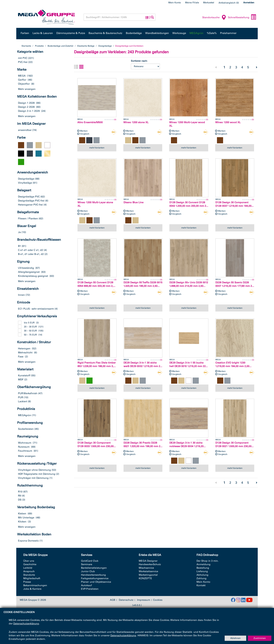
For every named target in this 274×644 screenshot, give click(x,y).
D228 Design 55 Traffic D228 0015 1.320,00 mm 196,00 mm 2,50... (143, 284)
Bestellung (203, 568)
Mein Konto (175, 3)
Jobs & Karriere (32, 589)
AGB (113, 600)
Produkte (39, 46)
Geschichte (30, 564)
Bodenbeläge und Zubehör (61, 46)
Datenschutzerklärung (26, 624)
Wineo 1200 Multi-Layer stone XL (95, 204)
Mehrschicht (25, 353)
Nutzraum (24, 447)
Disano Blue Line (134, 202)
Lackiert (23, 401)
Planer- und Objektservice (96, 582)
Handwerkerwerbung (93, 575)
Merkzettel (209, 3)
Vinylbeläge (25, 183)
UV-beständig (26, 268)
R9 (20, 496)
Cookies (158, 600)
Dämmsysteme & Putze (71, 33)
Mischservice (146, 568)
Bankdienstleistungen (94, 568)
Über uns (29, 561)
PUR (21, 397)
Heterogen (24, 349)
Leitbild (28, 568)
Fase (21, 357)
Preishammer (228, 33)
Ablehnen (235, 638)
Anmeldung (203, 564)
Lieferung (202, 571)
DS (20, 500)
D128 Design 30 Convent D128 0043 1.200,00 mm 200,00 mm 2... (189, 204)
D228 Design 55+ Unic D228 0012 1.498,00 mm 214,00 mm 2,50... (189, 284)
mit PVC (23, 58)
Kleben (22, 514)
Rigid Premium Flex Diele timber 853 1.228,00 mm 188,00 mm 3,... (97, 364)
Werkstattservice (148, 571)
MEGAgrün (196, 33)
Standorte (29, 575)
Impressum (144, 600)
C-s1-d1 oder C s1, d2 (31, 250)
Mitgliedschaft (32, 578)
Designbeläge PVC (29, 197)
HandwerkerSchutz (150, 564)
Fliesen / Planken (28, 219)
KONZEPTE (145, 578)
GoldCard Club (90, 561)
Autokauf (86, 585)
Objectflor (24, 84)
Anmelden (249, 3)
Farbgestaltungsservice (95, 578)
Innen (21, 295)
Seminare (87, 564)
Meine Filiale (192, 3)
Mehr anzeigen (27, 89)
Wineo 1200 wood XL (228, 122)
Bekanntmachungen (35, 585)
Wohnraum (25, 443)
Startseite (26, 46)
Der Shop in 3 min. (208, 561)
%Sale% (212, 33)
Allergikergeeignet (29, 272)
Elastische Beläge (86, 46)
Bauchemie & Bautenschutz (105, 33)
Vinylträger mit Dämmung (33, 478)
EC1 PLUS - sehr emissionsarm (36, 309)
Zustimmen (260, 638)
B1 (20, 246)
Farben (25, 33)
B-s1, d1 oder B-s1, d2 (31, 254)
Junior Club (88, 571)
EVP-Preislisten (90, 589)
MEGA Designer (148, 561)
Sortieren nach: (139, 61)
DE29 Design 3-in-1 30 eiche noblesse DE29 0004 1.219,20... (187, 445)
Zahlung (201, 578)
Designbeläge (105, 46)
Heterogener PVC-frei (30, 205)
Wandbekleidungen (157, 33)
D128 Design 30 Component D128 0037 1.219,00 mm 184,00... (234, 204)
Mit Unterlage (26, 518)
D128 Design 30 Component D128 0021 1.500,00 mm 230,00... (234, 445)
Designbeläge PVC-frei (31, 201)
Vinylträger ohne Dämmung (34, 470)
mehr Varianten (97, 148)
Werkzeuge (179, 33)
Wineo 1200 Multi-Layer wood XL (187, 124)
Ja (19, 232)
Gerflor (22, 80)
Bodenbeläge (134, 33)
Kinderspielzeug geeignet (33, 276)
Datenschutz (126, 600)
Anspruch (29, 571)
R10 (20, 492)
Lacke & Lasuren (43, 33)
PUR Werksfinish (28, 393)
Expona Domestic (28, 541)
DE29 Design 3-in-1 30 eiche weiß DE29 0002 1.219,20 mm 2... (143, 364)
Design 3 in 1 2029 (29, 111)
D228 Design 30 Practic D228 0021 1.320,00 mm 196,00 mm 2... (143, 445)
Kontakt (201, 585)
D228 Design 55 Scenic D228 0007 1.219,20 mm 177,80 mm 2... (235, 284)
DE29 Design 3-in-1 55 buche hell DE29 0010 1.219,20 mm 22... (189, 364)
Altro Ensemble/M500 (90, 122)
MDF (21, 380)
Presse (27, 582)
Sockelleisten (26, 429)
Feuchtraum (25, 451)
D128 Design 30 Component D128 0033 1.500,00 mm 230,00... (97, 445)
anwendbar (25, 130)
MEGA (22, 76)
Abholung (202, 575)
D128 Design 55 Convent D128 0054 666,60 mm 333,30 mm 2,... (96, 284)
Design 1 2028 (26, 103)
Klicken (22, 522)
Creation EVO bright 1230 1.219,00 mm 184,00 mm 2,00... (233, 364)
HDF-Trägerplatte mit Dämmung (37, 474)
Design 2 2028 (26, 107)
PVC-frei (23, 62)
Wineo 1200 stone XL (136, 122)
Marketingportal (148, 575)
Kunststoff (24, 376)
